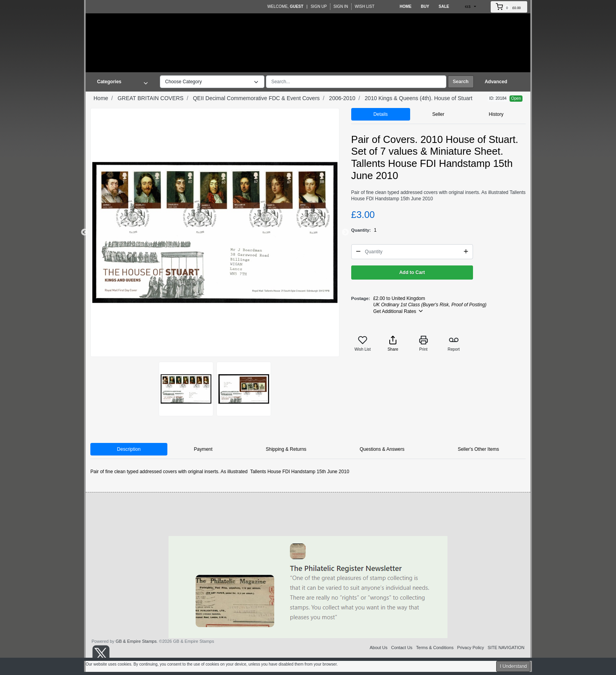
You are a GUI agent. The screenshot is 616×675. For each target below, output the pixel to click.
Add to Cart (412, 273)
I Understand (513, 666)
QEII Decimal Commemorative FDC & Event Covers (256, 98)
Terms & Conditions (435, 648)
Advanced (496, 82)
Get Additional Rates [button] (399, 311)
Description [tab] (129, 449)
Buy (425, 6)
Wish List (365, 6)
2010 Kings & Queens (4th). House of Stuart (418, 98)
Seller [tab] (438, 114)
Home (405, 6)
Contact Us (401, 648)
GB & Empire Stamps (136, 641)
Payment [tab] (203, 449)
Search (461, 82)
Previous (84, 232)
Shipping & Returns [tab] (286, 449)
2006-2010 (342, 98)
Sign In (341, 6)
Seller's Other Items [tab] (478, 449)
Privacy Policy (471, 648)
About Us (379, 648)
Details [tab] (380, 114)
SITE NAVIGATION (506, 648)
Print (423, 343)
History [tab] (496, 114)
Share (393, 343)
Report (454, 343)
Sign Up (319, 6)
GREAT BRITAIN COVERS (150, 98)
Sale (444, 6)
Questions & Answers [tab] (382, 449)
